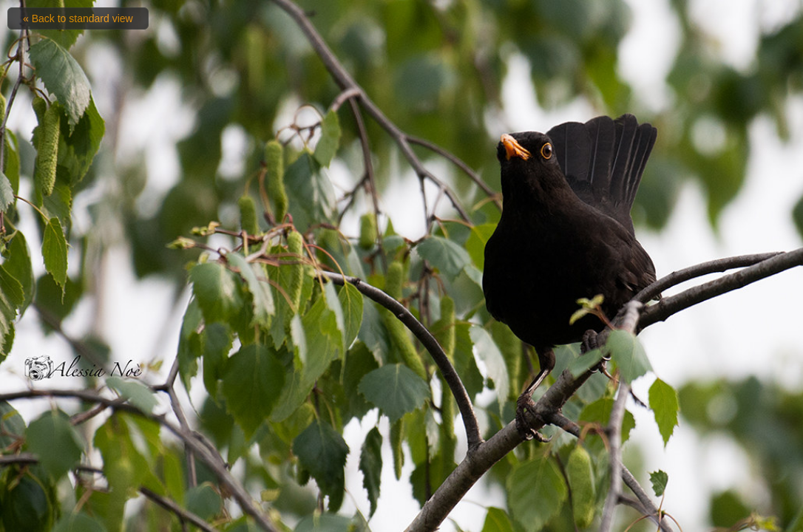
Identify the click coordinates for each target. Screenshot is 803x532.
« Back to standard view (78, 18)
